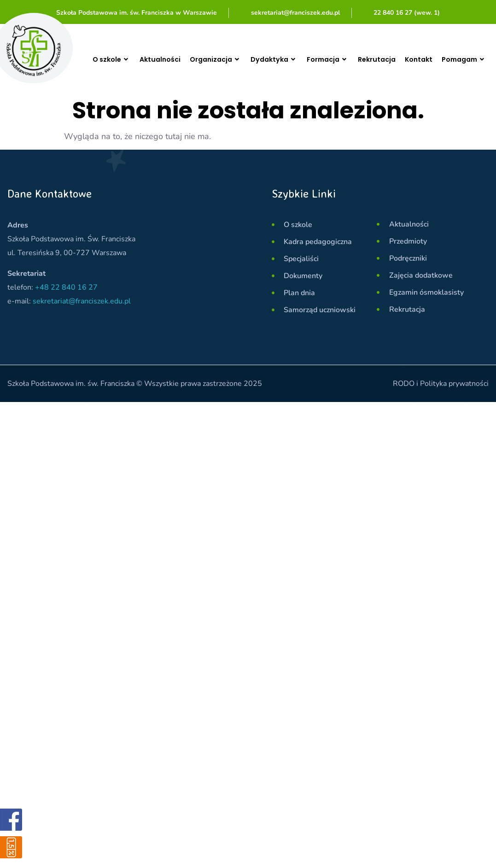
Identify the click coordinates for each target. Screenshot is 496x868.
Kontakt (435, 59)
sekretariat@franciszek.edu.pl (82, 301)
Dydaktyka (280, 59)
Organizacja (217, 59)
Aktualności (158, 59)
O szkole (109, 59)
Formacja (338, 59)
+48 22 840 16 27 (66, 287)
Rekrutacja (390, 59)
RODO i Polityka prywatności (441, 384)
